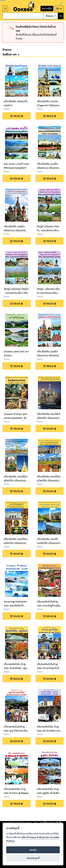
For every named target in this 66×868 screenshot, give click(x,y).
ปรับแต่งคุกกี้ (33, 858)
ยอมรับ (33, 850)
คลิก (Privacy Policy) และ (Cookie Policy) (33, 839)
